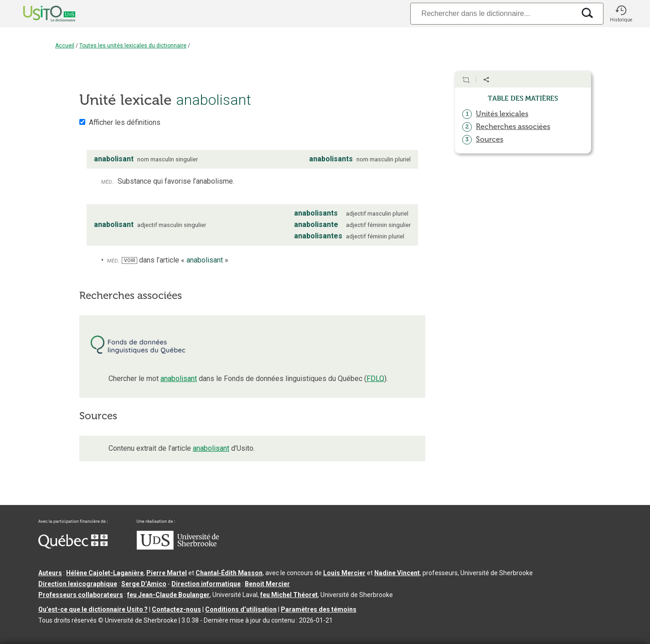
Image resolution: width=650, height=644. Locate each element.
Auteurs (50, 573)
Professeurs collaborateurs (81, 595)
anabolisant (179, 379)
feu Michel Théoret (289, 595)
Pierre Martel (167, 573)
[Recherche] (493, 13)
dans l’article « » (175, 260)
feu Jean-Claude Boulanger (168, 595)
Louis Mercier (344, 573)
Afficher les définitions (125, 122)
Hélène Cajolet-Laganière (105, 573)
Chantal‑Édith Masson (229, 573)
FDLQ (375, 379)
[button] (621, 14)
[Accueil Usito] (39, 14)
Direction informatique (206, 584)
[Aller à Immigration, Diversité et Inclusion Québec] (73, 546)
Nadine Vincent (397, 573)
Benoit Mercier (267, 584)
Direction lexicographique (78, 584)
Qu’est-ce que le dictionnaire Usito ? (93, 609)
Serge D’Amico (144, 584)
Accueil (65, 46)
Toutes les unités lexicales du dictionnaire (133, 46)
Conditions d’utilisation (241, 609)
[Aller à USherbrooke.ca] (178, 547)
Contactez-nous (176, 609)
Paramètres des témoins (319, 609)
